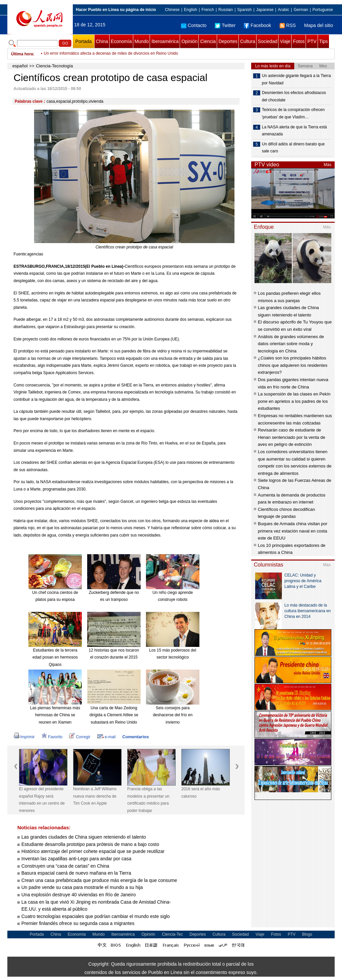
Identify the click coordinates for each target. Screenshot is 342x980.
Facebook (257, 25)
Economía (121, 41)
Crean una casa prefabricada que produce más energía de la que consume (99, 880)
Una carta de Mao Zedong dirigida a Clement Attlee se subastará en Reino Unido (114, 715)
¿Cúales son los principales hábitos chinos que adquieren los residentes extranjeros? (293, 365)
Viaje (285, 41)
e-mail (107, 737)
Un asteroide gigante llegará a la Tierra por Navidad (296, 79)
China (102, 41)
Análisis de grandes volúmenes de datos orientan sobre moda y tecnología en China (291, 344)
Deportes (228, 41)
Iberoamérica (165, 41)
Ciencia (208, 41)
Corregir (80, 737)
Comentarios (135, 737)
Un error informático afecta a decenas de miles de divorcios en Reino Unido (111, 54)
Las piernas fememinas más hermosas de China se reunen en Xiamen (55, 715)
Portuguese (323, 10)
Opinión (189, 41)
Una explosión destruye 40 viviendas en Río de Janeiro (78, 895)
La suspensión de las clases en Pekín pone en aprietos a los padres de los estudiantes (294, 401)
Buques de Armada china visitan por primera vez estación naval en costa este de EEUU (293, 531)
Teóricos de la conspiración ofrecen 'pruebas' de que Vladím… (293, 113)
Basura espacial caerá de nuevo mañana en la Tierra (76, 873)
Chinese (172, 10)
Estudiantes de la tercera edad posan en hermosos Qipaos (55, 657)
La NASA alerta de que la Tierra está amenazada (294, 131)
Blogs (307, 934)
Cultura (248, 41)
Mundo (142, 41)
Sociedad (268, 41)
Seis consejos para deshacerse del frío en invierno (173, 715)
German (301, 10)
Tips (324, 41)
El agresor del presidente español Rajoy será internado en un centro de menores (42, 800)
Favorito (52, 737)
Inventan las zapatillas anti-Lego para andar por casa (76, 859)
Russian (226, 10)
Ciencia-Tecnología (55, 66)
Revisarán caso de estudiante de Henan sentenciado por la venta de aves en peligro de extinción (292, 437)
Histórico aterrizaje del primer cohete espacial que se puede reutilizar (93, 851)
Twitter (225, 25)
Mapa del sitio (319, 25)
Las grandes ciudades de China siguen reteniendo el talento (84, 837)
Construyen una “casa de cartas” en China (65, 866)
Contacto (194, 25)
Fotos (299, 41)
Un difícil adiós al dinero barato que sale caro (293, 148)
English (191, 10)
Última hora (22, 54)
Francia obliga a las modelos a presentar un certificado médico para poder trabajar (148, 800)
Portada (83, 41)
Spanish (244, 10)
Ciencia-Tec (173, 934)
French (208, 10)
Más (327, 165)
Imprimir (24, 737)
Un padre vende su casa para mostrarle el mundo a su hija (82, 887)
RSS (288, 25)
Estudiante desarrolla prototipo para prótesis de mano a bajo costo (90, 844)
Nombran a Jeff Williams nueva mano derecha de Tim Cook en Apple (95, 796)
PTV (312, 41)
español (20, 66)
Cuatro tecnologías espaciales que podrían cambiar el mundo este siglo (96, 916)
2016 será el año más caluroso (201, 793)
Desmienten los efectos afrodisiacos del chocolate (294, 96)
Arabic (284, 10)
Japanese (265, 10)
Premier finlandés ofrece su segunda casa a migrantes (78, 923)
